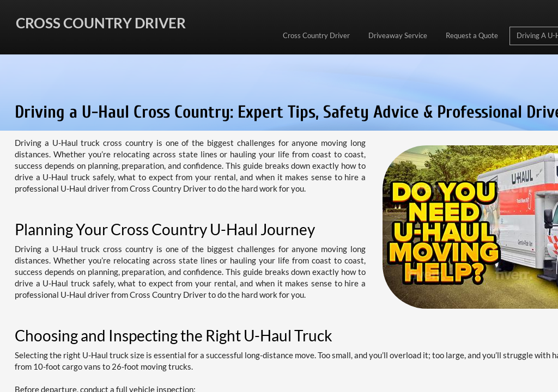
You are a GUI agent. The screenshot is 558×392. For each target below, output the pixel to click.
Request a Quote (472, 35)
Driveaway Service (398, 35)
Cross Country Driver (316, 35)
